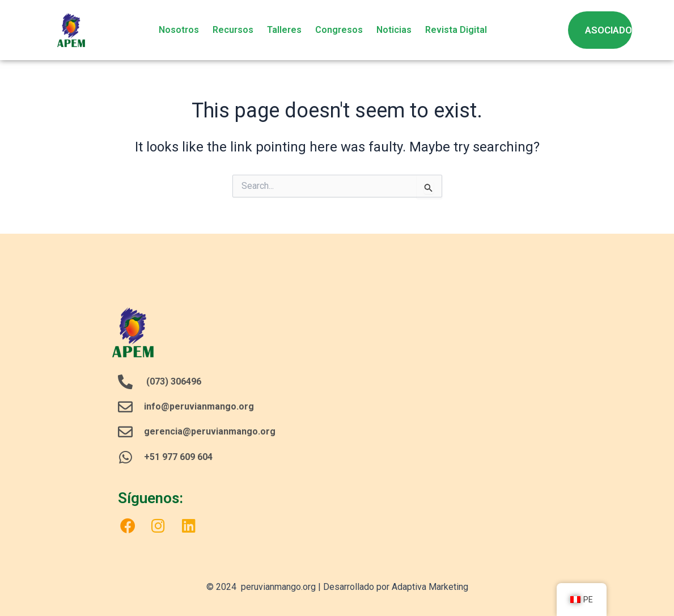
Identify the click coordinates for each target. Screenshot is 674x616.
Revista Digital (456, 30)
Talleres (284, 30)
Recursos (233, 30)
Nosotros (179, 30)
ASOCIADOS (612, 30)
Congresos (339, 30)
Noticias (394, 30)
